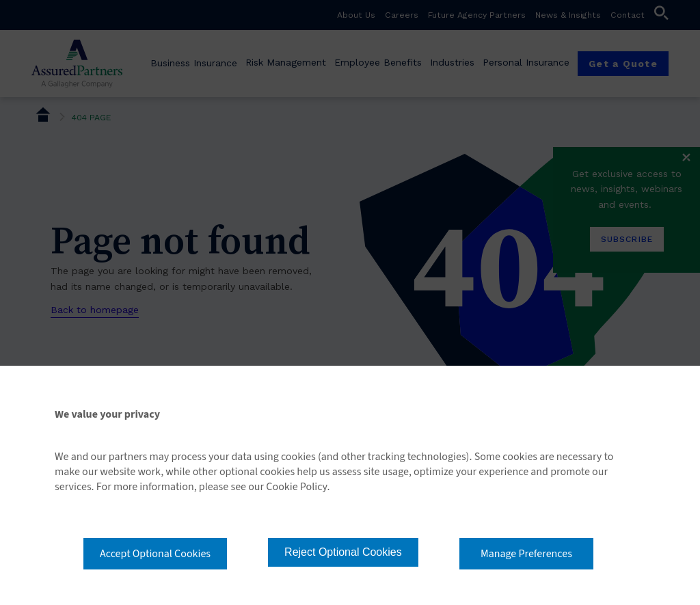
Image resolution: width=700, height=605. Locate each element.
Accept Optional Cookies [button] (155, 554)
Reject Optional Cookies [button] (343, 552)
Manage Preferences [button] (526, 554)
